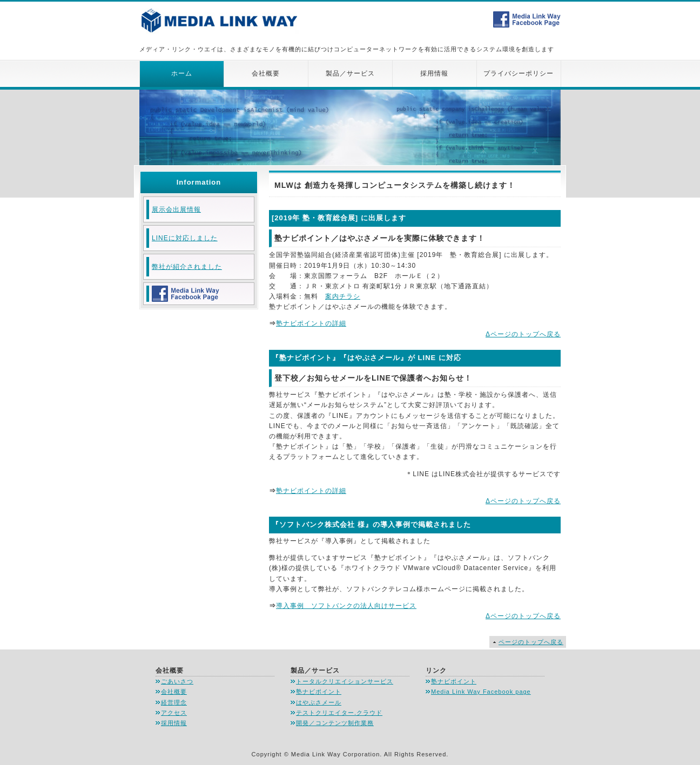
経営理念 (174, 702)
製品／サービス (350, 73)
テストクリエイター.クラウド (339, 713)
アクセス (174, 713)
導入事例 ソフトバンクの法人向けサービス (346, 606)
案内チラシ (343, 296)
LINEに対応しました (185, 238)
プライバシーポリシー (519, 73)
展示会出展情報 (176, 209)
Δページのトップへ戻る (523, 334)
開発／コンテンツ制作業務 (335, 723)
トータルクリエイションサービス (345, 681)
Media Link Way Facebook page (481, 692)
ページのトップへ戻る (531, 642)
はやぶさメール (319, 702)
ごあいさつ (177, 681)
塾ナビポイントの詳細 (311, 323)
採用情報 (434, 73)
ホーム (182, 73)
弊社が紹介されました (187, 267)
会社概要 (266, 73)
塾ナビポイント (319, 692)
